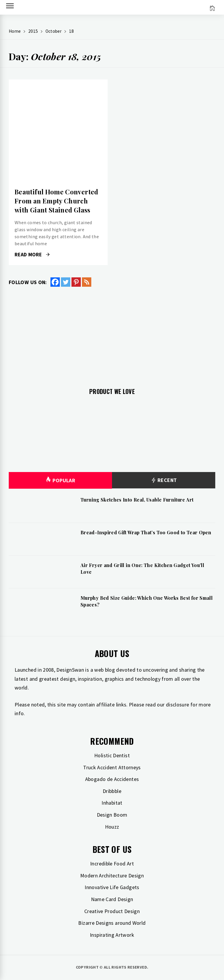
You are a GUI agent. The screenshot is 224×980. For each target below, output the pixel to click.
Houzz (112, 827)
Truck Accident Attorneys (112, 767)
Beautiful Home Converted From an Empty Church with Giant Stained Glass (56, 201)
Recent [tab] (164, 480)
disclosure (178, 705)
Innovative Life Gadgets (112, 887)
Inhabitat (112, 803)
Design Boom (112, 815)
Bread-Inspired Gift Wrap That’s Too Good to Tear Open (146, 532)
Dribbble (112, 791)
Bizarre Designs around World (112, 923)
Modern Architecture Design (112, 876)
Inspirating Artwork (112, 935)
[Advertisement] (112, 334)
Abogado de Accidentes (112, 779)
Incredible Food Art (112, 864)
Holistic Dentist (112, 755)
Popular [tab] (60, 480)
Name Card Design (112, 899)
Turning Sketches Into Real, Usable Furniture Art (137, 500)
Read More (32, 255)
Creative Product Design (112, 911)
